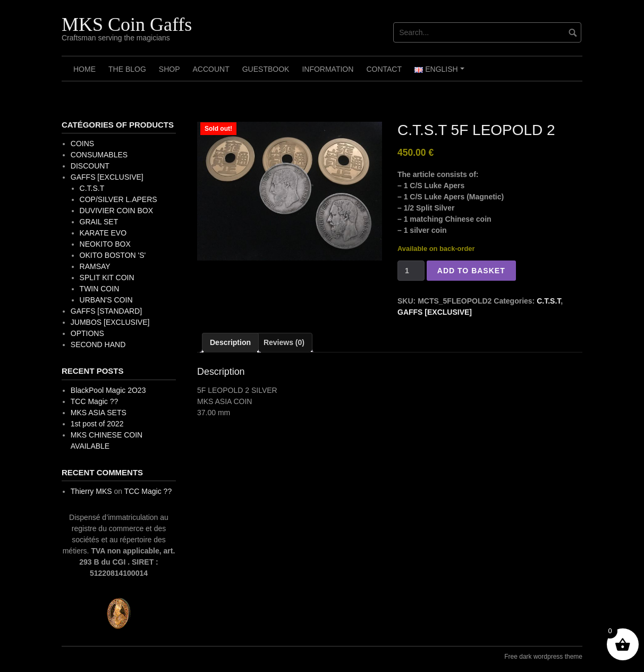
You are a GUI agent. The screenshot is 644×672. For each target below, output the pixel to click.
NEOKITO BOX (105, 244)
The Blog (127, 69)
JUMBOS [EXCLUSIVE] (110, 322)
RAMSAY (95, 266)
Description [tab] (230, 342)
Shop (170, 69)
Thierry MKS (91, 491)
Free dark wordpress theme (543, 657)
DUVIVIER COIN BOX (116, 211)
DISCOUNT (90, 166)
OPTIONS (87, 333)
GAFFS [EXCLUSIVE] (435, 312)
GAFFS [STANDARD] (106, 311)
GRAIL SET (99, 222)
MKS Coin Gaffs (127, 24)
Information (328, 69)
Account (211, 69)
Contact (384, 69)
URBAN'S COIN (106, 300)
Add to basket (471, 271)
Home (84, 69)
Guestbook (266, 69)
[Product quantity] (411, 271)
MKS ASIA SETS (99, 413)
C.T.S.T (549, 301)
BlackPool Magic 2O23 (108, 390)
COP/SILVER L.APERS (118, 199)
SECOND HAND (98, 345)
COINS (82, 144)
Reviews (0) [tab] (284, 342)
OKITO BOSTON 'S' (113, 255)
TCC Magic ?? (94, 401)
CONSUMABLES (99, 155)
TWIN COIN (100, 289)
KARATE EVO (103, 233)
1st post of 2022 (97, 424)
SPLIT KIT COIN (107, 278)
